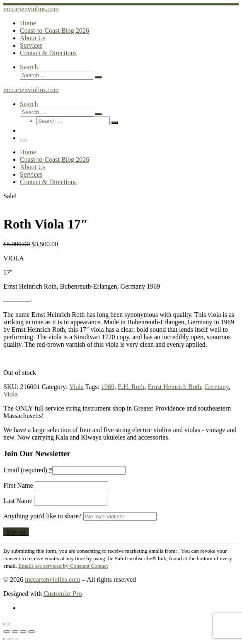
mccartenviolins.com (53, 580)
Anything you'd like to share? (43, 516)
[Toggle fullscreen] (15, 632)
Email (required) (28, 470)
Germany (217, 387)
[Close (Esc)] (31, 632)
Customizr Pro (63, 594)
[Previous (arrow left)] (7, 639)
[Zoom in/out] (7, 632)
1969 (108, 387)
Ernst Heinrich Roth (174, 387)
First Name (19, 485)
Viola (76, 387)
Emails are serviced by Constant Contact (63, 566)
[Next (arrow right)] (15, 639)
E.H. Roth (131, 387)
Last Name (19, 501)
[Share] (23, 632)
